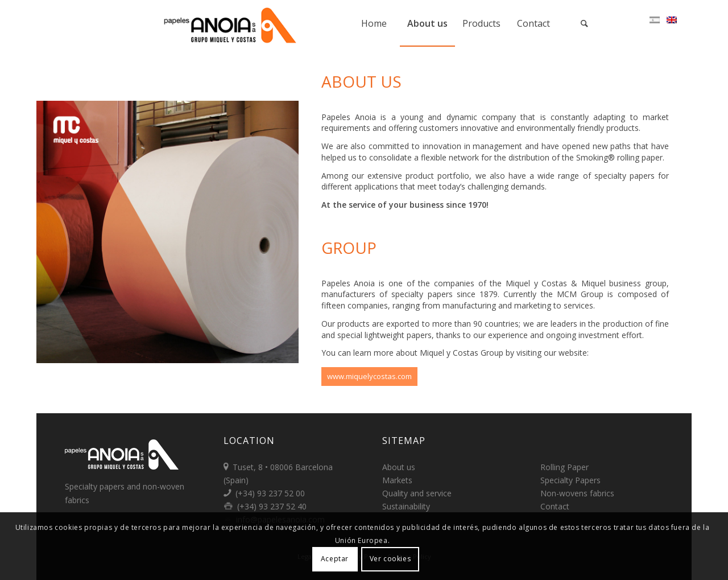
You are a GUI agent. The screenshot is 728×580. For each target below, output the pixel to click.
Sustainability (406, 506)
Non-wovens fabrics (577, 493)
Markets (397, 480)
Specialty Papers (570, 480)
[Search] (585, 23)
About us (399, 467)
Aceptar (335, 559)
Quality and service (417, 493)
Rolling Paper (564, 467)
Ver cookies (390, 559)
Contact (555, 506)
